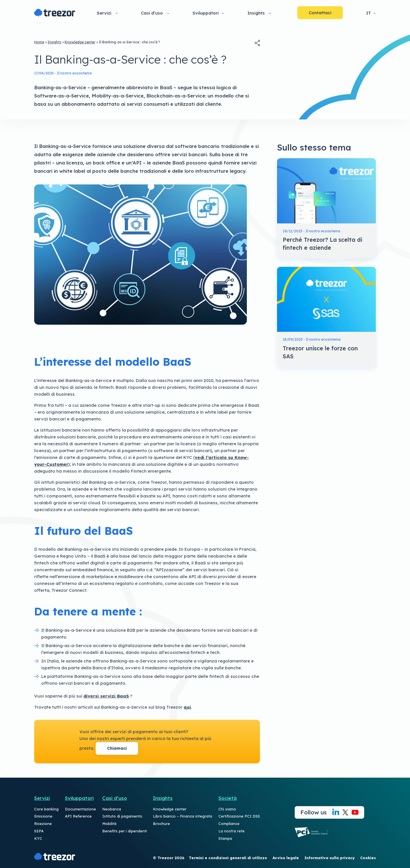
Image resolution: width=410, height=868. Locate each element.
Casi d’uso (152, 13)
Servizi (104, 13)
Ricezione (43, 824)
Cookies (368, 858)
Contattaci (320, 13)
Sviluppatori (206, 13)
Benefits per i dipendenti (125, 831)
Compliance (229, 824)
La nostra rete (231, 831)
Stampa (225, 838)
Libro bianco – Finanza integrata (183, 816)
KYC (38, 838)
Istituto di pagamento (122, 816)
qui (187, 707)
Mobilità (109, 824)
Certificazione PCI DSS (239, 816)
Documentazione (80, 809)
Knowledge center (80, 42)
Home (39, 42)
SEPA (39, 831)
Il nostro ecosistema (74, 73)
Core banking (46, 809)
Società (227, 798)
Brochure (161, 824)
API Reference (78, 816)
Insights (256, 13)
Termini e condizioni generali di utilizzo (228, 858)
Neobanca (112, 809)
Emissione (43, 816)
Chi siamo (227, 809)
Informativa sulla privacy (330, 858)
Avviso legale (286, 858)
